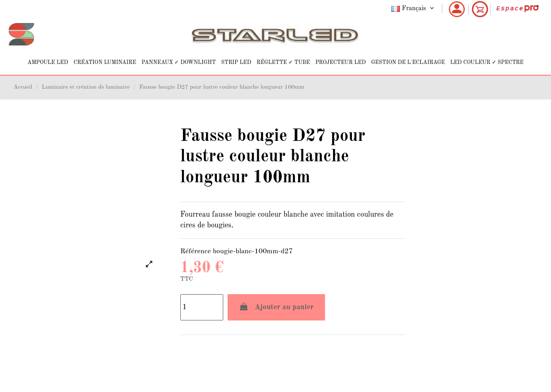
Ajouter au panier (276, 307)
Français (414, 9)
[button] (48, 63)
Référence (196, 251)
